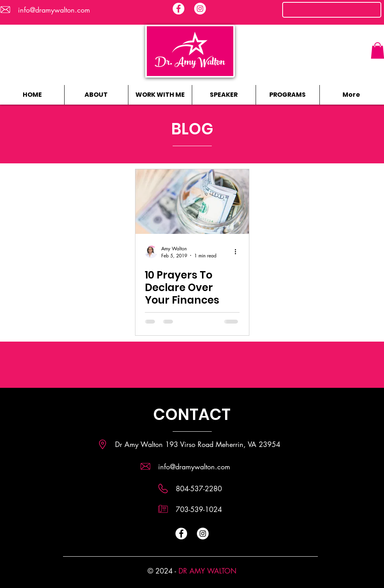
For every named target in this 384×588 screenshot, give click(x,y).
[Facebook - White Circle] (178, 9)
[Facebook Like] (327, 571)
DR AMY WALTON (207, 571)
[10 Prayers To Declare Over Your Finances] (192, 202)
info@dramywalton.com (54, 10)
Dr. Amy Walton (190, 63)
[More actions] (238, 252)
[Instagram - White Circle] (200, 9)
